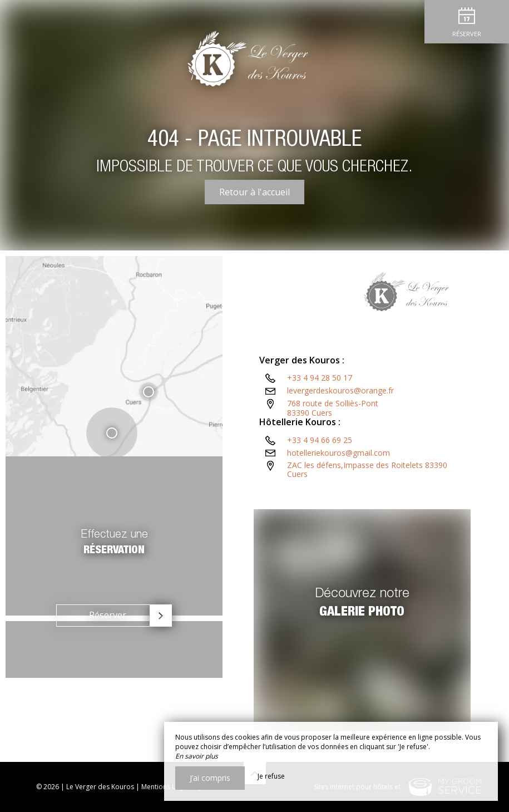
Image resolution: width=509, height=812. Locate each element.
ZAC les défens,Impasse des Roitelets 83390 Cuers (367, 495)
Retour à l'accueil (255, 192)
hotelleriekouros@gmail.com (338, 478)
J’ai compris (210, 778)
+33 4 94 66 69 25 (320, 466)
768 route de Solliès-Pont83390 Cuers (333, 434)
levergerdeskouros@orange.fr (340, 416)
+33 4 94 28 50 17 (320, 403)
